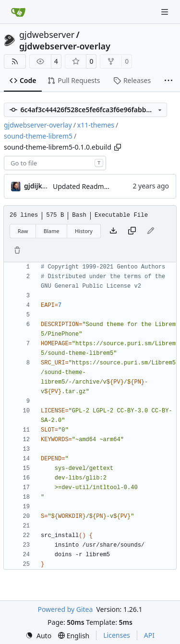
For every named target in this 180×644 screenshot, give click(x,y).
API (149, 635)
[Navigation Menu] (166, 12)
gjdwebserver (47, 35)
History (84, 231)
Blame (52, 231)
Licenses (117, 635)
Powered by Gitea (65, 609)
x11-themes (96, 125)
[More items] (168, 81)
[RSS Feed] (15, 61)
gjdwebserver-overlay (65, 46)
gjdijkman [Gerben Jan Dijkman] (40, 186)
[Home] (18, 12)
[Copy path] (118, 147)
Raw (23, 231)
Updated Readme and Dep (95, 186)
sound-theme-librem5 (38, 136)
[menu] (38, 636)
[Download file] (113, 231)
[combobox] (55, 163)
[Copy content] (132, 231)
